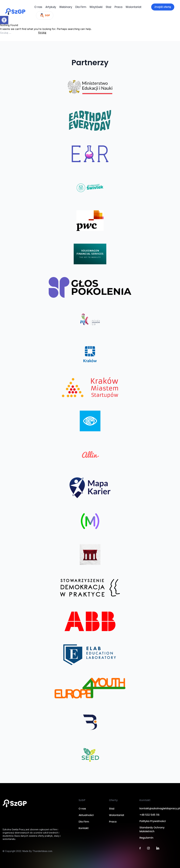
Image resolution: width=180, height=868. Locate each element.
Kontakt (84, 828)
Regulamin (146, 838)
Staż (108, 7)
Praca (119, 7)
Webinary (66, 7)
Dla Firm (81, 7)
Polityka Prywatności (153, 821)
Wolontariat (133, 7)
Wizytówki (96, 7)
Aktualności (86, 815)
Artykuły (51, 7)
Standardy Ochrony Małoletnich (152, 829)
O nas (38, 7)
